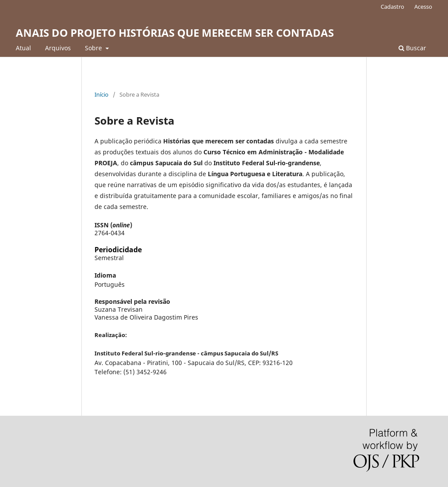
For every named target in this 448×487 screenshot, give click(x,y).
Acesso (423, 7)
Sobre (94, 48)
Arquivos (58, 48)
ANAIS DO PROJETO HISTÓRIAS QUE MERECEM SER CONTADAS (175, 33)
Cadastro (392, 7)
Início (101, 94)
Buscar (412, 48)
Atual (23, 48)
